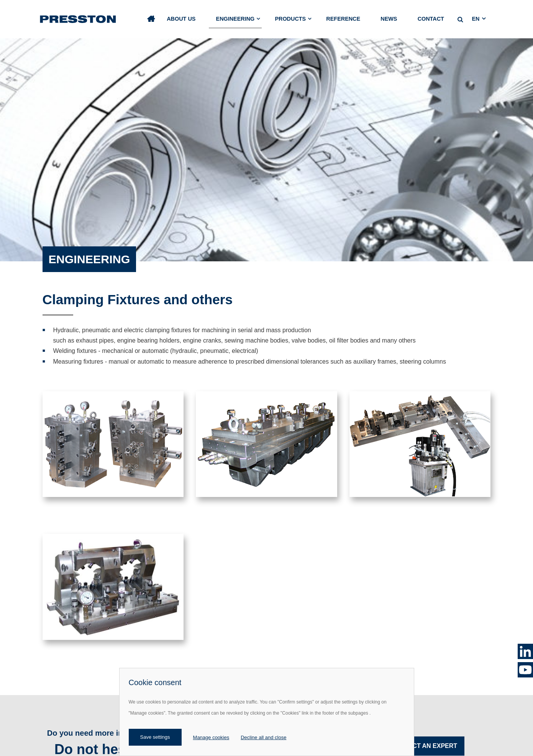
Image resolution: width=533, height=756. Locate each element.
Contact (431, 19)
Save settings (155, 737)
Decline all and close (263, 737)
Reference (343, 19)
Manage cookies (211, 737)
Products (290, 19)
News (389, 19)
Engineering (235, 19)
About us (181, 19)
